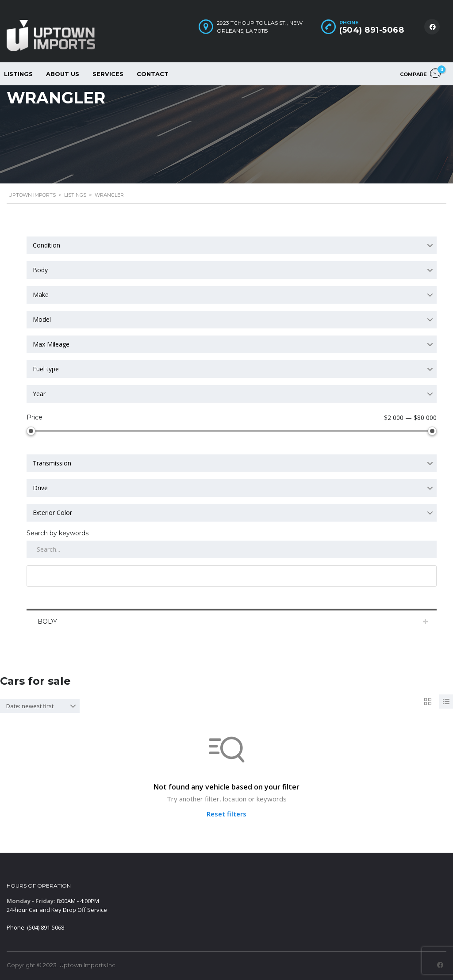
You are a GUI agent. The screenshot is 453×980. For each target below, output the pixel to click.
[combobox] (232, 245)
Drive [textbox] (40, 488)
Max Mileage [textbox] (51, 344)
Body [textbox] (40, 270)
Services (108, 74)
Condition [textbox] (46, 245)
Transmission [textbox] (52, 463)
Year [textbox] (39, 394)
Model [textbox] (42, 319)
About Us (63, 74)
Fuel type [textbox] (46, 369)
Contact (153, 74)
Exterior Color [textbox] (52, 513)
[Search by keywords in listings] (232, 549)
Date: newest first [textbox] (30, 706)
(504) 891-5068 (372, 30)
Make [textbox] (41, 295)
